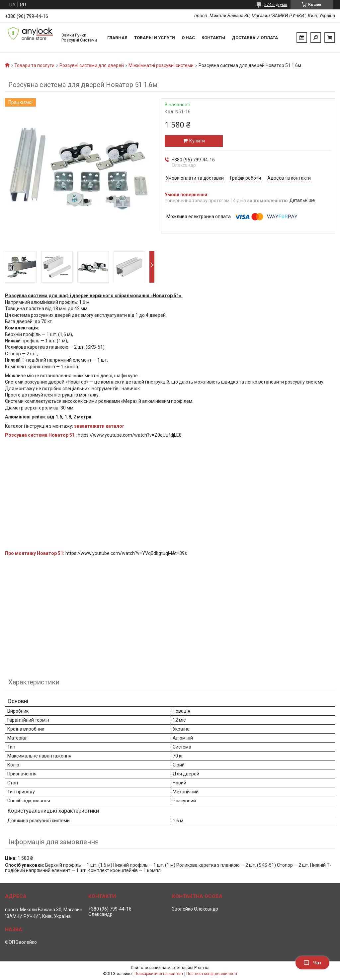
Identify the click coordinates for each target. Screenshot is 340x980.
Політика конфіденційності (212, 974)
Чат (312, 963)
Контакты (213, 38)
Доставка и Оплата (255, 38)
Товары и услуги (155, 38)
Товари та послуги (34, 65)
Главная (117, 38)
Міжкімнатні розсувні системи (161, 65)
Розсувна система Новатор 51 (40, 435)
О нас (188, 38)
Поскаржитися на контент (159, 974)
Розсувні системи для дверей (92, 65)
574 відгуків (276, 5)
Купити (197, 141)
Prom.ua (202, 968)
